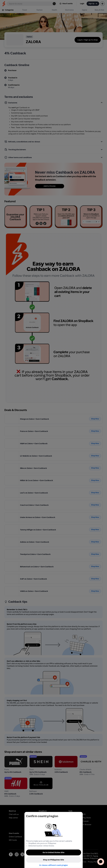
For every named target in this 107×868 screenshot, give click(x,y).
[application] (101, 862)
